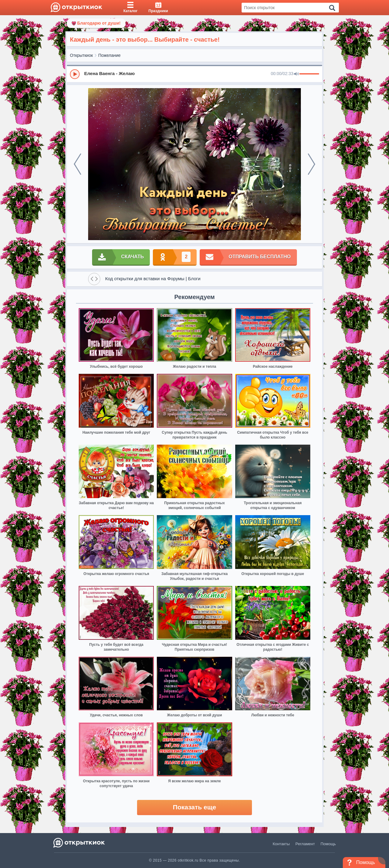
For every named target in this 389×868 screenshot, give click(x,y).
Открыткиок (81, 55)
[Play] (75, 74)
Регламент (305, 844)
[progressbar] (309, 74)
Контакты (281, 844)
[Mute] (296, 74)
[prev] (77, 164)
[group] (194, 74)
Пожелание (109, 55)
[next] (312, 164)
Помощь (328, 844)
